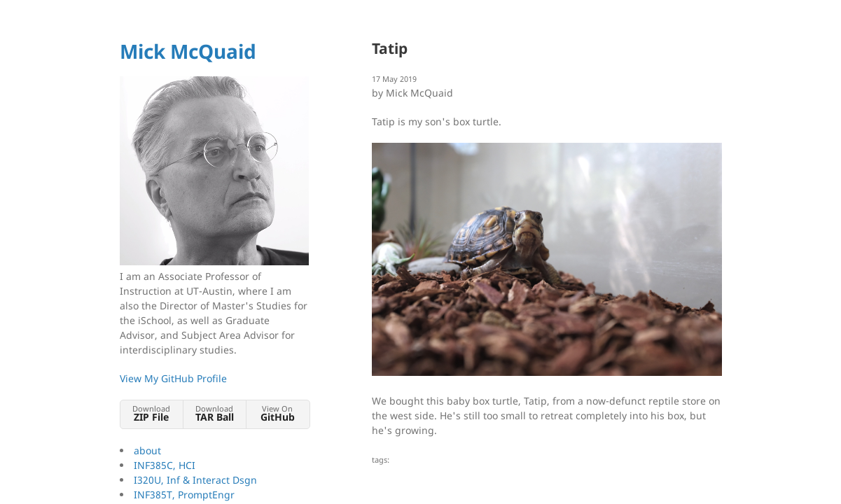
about (147, 450)
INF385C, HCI (165, 465)
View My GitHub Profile (173, 378)
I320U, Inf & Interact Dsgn (195, 480)
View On (278, 413)
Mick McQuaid (188, 51)
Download (152, 413)
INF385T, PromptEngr (184, 495)
